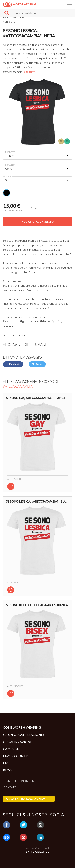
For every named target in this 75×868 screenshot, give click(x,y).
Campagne (12, 749)
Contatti (10, 787)
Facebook (13, 364)
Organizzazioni (17, 742)
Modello (10, 165)
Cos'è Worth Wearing (22, 727)
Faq (6, 763)
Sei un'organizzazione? (24, 734)
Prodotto (10, 152)
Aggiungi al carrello (38, 222)
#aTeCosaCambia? (18, 386)
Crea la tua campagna (26, 799)
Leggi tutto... (30, 72)
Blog (7, 770)
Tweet (37, 364)
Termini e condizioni (19, 781)
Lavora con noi (17, 756)
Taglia (8, 176)
